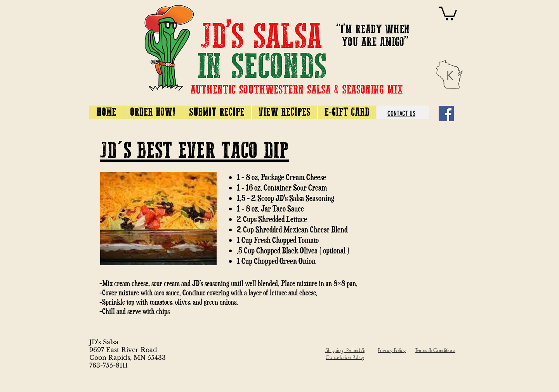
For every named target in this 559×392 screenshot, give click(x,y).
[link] (448, 13)
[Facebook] (446, 114)
